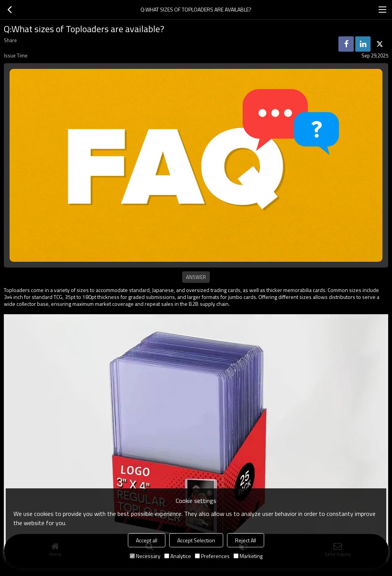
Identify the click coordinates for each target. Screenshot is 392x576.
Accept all (147, 540)
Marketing (248, 556)
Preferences (212, 556)
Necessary (145, 556)
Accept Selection (196, 540)
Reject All (246, 540)
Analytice (178, 556)
